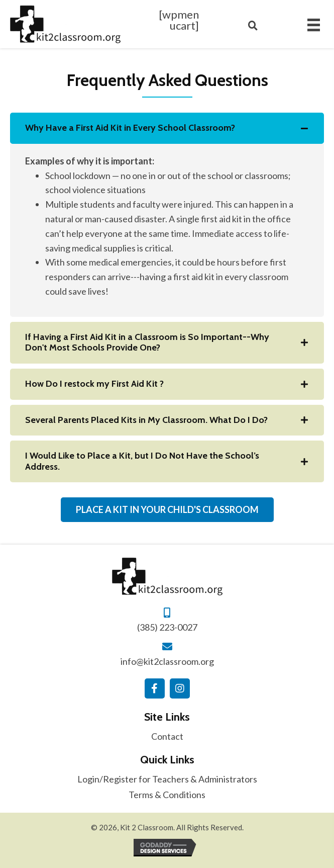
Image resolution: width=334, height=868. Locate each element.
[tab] (167, 128)
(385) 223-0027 (167, 627)
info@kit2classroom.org (167, 661)
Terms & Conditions (167, 795)
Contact (167, 736)
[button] (155, 688)
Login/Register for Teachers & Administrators (167, 779)
